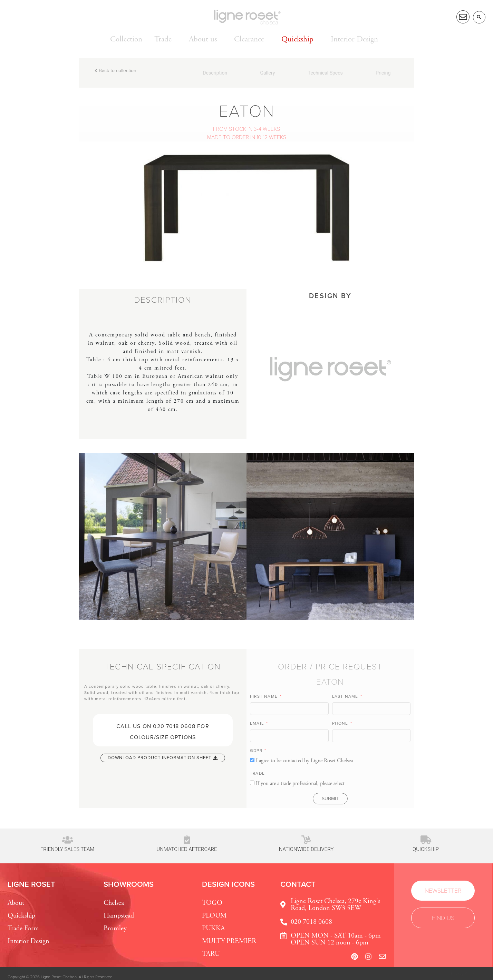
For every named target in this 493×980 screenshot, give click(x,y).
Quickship (426, 849)
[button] (479, 17)
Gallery (267, 73)
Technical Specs (325, 73)
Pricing (383, 73)
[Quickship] (426, 840)
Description (215, 73)
